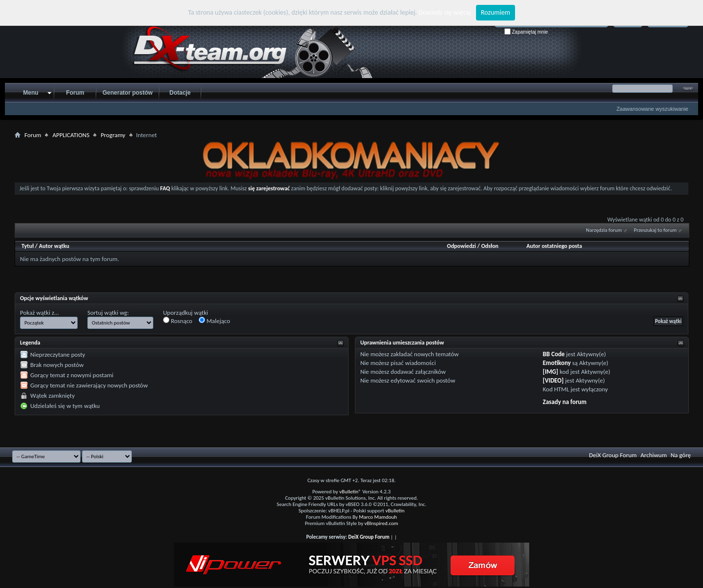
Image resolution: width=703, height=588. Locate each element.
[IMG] (551, 372)
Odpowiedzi (462, 246)
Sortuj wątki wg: (108, 313)
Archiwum (654, 455)
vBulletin (395, 511)
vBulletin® (350, 492)
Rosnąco (178, 321)
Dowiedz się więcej (445, 12)
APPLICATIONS (71, 135)
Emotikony (557, 363)
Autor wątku (54, 246)
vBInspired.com (382, 523)
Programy (113, 135)
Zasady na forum (565, 402)
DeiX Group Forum (613, 455)
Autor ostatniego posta (554, 246)
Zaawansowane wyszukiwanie (652, 109)
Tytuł (28, 246)
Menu (31, 93)
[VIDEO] (553, 380)
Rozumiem (496, 12)
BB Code (554, 354)
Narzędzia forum (604, 230)
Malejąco (214, 321)
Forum (75, 93)
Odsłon (490, 246)
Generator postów (128, 93)
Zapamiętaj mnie (526, 32)
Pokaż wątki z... (40, 313)
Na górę (681, 455)
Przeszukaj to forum (655, 230)
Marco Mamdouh (378, 517)
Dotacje (180, 93)
